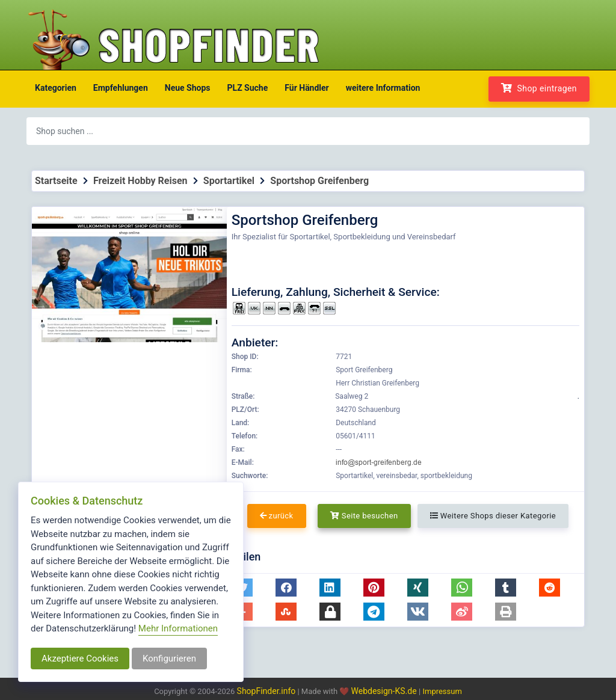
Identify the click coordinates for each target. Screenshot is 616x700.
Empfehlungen (121, 88)
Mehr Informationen (178, 628)
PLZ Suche (248, 88)
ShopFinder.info (266, 691)
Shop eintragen (539, 88)
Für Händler (306, 88)
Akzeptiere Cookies (80, 659)
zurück (277, 516)
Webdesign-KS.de (385, 691)
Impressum (442, 691)
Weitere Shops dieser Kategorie (493, 516)
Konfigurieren (169, 659)
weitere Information (383, 88)
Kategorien (56, 88)
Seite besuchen (364, 516)
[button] (286, 588)
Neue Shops (188, 88)
